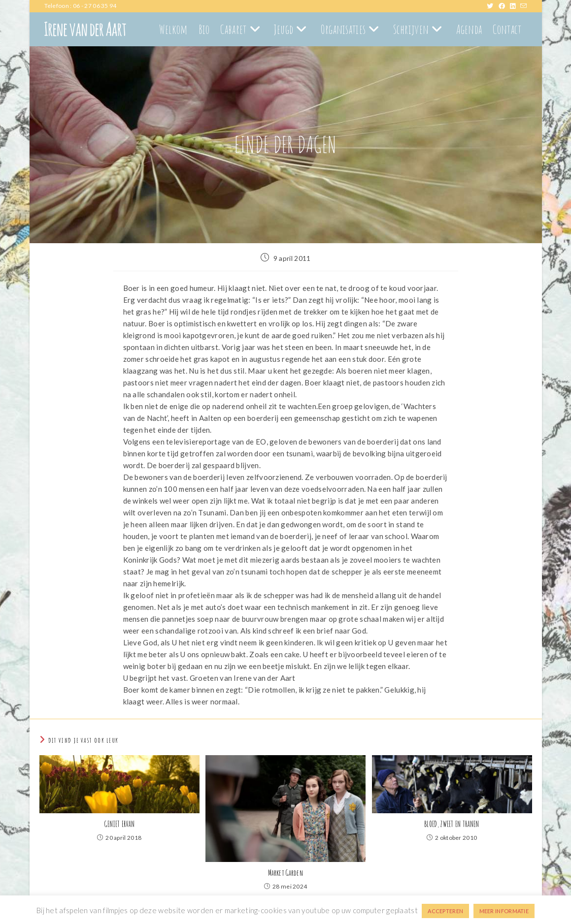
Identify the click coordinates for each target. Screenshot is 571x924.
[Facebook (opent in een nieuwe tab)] (504, 6)
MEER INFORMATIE (504, 911)
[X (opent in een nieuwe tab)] (492, 6)
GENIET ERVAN (119, 824)
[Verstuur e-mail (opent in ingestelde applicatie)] (523, 6)
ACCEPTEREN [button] (445, 911)
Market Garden (285, 873)
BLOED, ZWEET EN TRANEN (452, 824)
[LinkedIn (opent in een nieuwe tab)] (515, 6)
